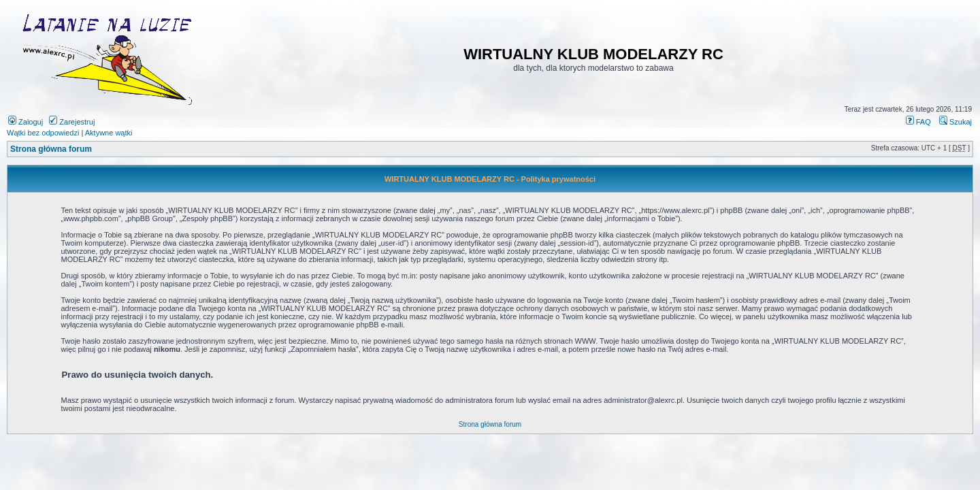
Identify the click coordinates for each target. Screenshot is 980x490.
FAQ (918, 122)
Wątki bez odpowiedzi (43, 133)
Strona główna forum (51, 149)
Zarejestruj (72, 122)
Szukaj (955, 122)
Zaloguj (26, 122)
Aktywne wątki (109, 133)
